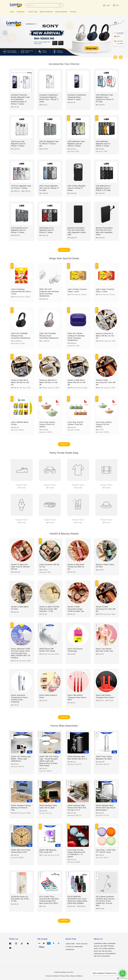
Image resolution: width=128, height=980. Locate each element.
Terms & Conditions (52, 976)
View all (64, 250)
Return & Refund (77, 976)
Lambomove (70, 949)
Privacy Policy (65, 976)
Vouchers (73, 12)
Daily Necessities (61, 12)
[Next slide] (121, 57)
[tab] (61, 56)
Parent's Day (33, 12)
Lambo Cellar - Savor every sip (76, 944)
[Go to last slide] (115, 57)
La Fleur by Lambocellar (74, 946)
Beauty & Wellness (46, 12)
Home (12, 12)
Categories (20, 12)
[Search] (60, 5)
